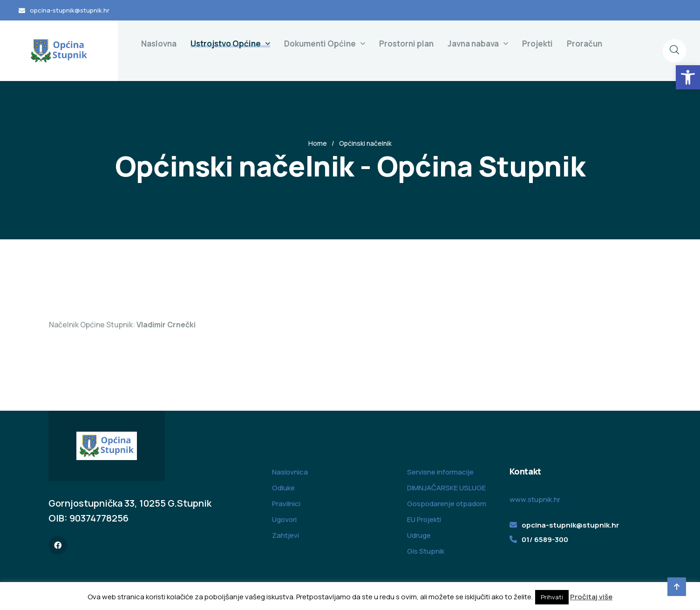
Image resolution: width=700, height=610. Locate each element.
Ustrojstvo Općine (226, 44)
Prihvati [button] (552, 597)
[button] (688, 77)
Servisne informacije (440, 472)
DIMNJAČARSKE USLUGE (446, 488)
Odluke (283, 488)
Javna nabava (473, 44)
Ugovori (284, 519)
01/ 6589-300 (545, 539)
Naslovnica (290, 472)
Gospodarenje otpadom (447, 504)
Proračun (584, 44)
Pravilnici (286, 504)
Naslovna (159, 44)
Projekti (537, 44)
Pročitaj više (591, 597)
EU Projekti (424, 519)
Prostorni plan (406, 44)
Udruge (419, 535)
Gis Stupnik (426, 551)
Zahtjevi (285, 535)
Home (318, 143)
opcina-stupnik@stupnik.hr (70, 10)
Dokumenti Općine (320, 44)
